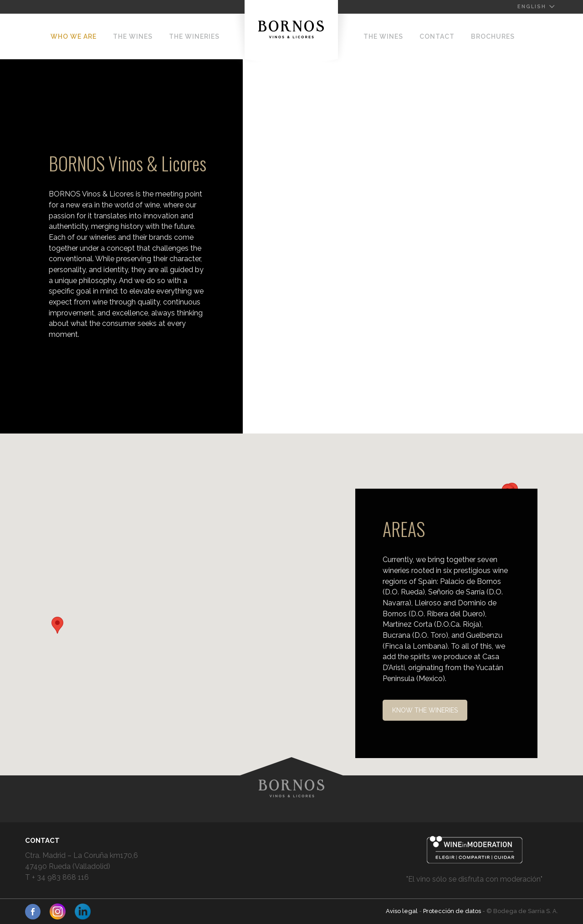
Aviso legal (402, 911)
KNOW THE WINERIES (425, 710)
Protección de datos (453, 911)
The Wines (133, 36)
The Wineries (194, 36)
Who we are (74, 36)
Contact (437, 36)
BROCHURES (493, 36)
